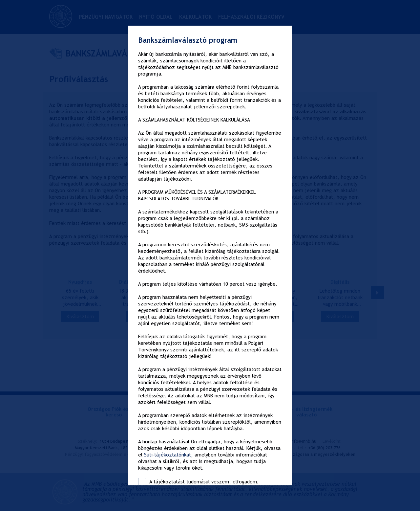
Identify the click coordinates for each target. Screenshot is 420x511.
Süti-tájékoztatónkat (168, 455)
